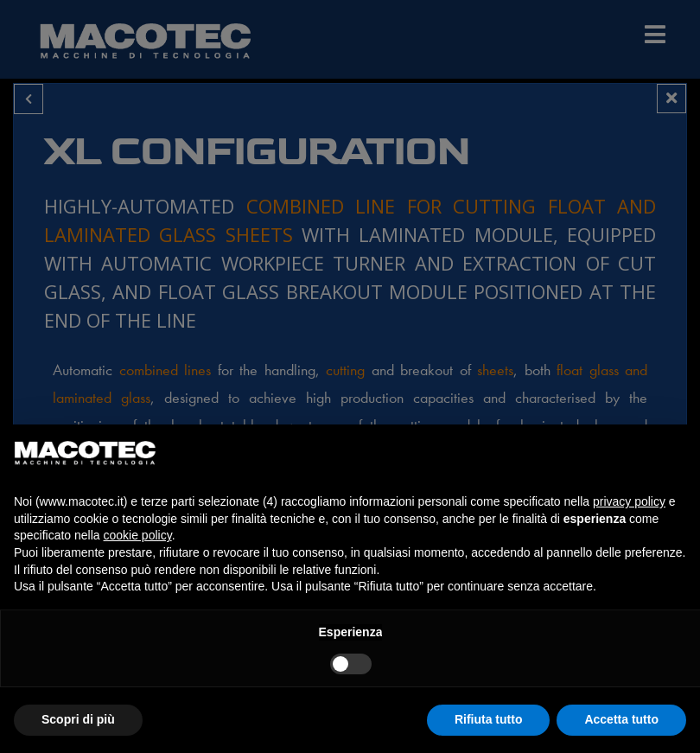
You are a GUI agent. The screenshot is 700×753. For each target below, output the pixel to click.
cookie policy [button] (138, 535)
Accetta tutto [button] (621, 719)
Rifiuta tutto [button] (489, 719)
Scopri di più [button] (78, 719)
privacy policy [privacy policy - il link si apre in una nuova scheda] (629, 501)
